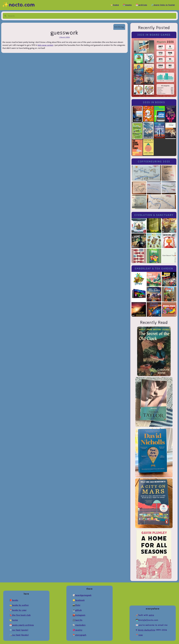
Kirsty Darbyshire (147, 630)
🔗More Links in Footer (163, 5)
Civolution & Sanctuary (154, 215)
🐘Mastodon (79, 625)
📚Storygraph (79, 635)
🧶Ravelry (78, 630)
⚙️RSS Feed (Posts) (19, 630)
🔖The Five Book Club (20, 615)
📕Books (14, 600)
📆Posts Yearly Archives (22, 625)
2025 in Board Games (154, 35)
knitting (119, 27)
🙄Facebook (79, 600)
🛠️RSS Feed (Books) (19, 635)
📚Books (127, 5)
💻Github (77, 610)
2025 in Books (154, 102)
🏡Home (115, 5)
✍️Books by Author (19, 605)
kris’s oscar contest (45, 45)
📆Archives (141, 5)
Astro (151, 615)
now (141, 635)
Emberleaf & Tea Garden (154, 269)
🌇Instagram (79, 615)
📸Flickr (76, 605)
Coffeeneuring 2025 (154, 162)
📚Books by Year (18, 610)
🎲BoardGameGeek (82, 595)
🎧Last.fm (78, 620)
